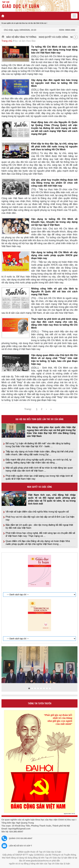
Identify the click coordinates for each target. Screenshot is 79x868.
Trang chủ (7, 41)
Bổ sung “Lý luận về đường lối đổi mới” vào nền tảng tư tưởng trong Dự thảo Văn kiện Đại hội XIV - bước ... (38, 445)
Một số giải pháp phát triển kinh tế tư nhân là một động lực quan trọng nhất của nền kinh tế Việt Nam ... (39, 469)
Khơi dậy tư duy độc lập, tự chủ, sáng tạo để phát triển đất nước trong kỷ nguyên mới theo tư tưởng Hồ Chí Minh (54, 147)
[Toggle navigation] (74, 16)
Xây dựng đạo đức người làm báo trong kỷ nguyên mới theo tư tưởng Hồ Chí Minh (54, 83)
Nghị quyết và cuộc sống (53, 37)
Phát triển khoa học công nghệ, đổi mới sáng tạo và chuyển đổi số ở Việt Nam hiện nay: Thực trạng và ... (40, 534)
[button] (29, 688)
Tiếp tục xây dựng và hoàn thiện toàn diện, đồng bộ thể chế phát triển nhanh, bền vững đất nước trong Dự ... (39, 453)
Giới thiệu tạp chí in (9, 551)
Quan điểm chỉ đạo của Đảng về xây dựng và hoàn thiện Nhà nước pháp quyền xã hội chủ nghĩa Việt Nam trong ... (38, 543)
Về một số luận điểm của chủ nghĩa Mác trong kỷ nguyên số (37, 512)
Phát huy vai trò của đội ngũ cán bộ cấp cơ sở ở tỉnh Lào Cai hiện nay (40, 518)
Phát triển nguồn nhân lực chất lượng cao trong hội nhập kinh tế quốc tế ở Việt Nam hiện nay (39, 477)
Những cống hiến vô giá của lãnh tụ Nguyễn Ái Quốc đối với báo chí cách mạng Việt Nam (54, 292)
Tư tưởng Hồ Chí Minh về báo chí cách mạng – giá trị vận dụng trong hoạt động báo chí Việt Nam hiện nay (54, 50)
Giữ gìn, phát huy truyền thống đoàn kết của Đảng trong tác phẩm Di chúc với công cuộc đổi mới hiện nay (54, 183)
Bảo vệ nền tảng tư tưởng (21, 37)
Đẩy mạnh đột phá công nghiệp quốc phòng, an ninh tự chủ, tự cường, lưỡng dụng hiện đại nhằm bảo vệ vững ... (39, 461)
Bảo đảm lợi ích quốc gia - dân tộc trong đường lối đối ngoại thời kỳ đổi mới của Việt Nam (39, 526)
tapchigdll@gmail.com (19, 829)
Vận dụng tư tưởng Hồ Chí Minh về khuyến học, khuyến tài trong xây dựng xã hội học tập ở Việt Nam (54, 222)
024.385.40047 (16, 832)
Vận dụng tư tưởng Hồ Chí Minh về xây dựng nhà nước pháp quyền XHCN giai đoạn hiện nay (54, 255)
